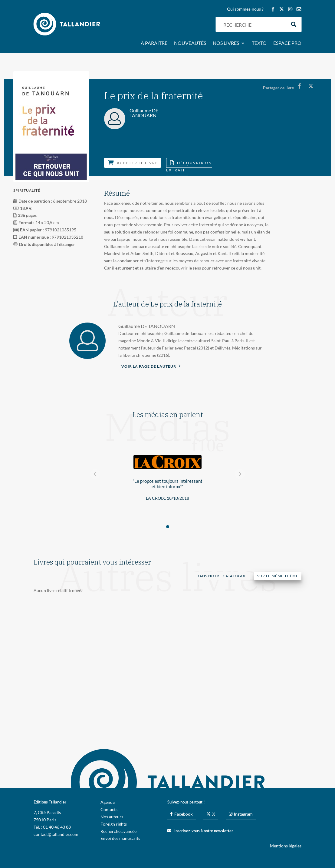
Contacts (109, 809)
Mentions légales (286, 846)
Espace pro (287, 43)
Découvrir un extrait (189, 166)
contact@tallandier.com (56, 834)
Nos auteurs (112, 817)
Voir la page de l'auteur (151, 366)
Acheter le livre (133, 163)
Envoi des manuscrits (120, 838)
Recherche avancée (118, 831)
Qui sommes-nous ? (245, 9)
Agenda (108, 802)
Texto (259, 43)
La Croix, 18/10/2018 (167, 498)
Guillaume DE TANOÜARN (147, 326)
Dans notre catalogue (222, 576)
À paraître (154, 43)
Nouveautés (190, 43)
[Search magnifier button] (294, 24)
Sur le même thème (278, 576)
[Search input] (253, 24)
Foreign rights (114, 824)
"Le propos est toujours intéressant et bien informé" (167, 484)
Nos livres (226, 43)
